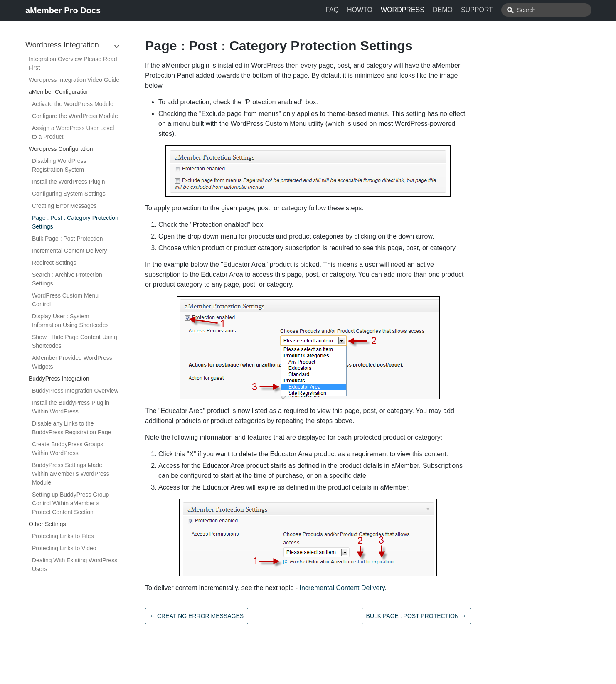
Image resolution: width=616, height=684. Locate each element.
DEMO (461, 10)
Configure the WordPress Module (75, 116)
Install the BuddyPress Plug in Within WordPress (71, 407)
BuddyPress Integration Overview (75, 391)
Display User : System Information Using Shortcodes (70, 321)
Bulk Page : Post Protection (67, 239)
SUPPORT (496, 10)
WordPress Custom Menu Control (65, 300)
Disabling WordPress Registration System (59, 165)
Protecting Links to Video (64, 548)
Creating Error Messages (64, 206)
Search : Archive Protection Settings (67, 279)
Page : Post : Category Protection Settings (75, 222)
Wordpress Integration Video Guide (74, 80)
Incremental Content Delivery (70, 251)
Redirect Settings (54, 263)
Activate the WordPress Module (73, 104)
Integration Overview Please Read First (73, 63)
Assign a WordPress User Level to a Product (73, 132)
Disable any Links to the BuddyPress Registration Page (72, 428)
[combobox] (555, 10)
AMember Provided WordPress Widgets (72, 362)
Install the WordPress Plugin (69, 182)
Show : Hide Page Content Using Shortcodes (75, 341)
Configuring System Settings (69, 194)
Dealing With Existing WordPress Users (75, 565)
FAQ (351, 10)
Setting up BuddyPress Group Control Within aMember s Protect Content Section (70, 503)
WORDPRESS (421, 10)
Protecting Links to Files (63, 536)
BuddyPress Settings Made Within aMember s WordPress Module (71, 474)
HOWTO (378, 10)
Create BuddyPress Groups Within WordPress (68, 449)
